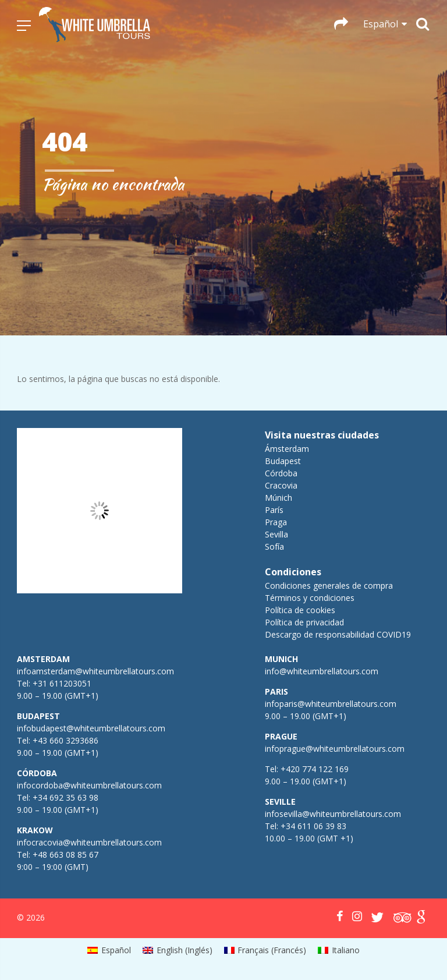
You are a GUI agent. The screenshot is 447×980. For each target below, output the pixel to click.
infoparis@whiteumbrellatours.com (331, 704)
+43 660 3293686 (65, 740)
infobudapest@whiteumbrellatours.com (91, 728)
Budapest (283, 461)
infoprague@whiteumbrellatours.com (335, 749)
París (274, 510)
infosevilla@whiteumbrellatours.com (333, 814)
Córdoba (281, 473)
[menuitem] (109, 950)
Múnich (279, 498)
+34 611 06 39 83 (313, 826)
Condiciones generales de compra (329, 585)
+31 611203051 (62, 683)
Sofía (274, 546)
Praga (276, 522)
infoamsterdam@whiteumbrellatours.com (95, 671)
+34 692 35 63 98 (65, 797)
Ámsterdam (287, 449)
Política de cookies (300, 610)
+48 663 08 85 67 (65, 855)
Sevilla (276, 534)
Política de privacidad (304, 622)
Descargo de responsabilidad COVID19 (338, 634)
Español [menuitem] (116, 950)
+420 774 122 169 (313, 769)
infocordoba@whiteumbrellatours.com (89, 785)
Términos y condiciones (310, 598)
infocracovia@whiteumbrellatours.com (89, 842)
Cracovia (281, 485)
